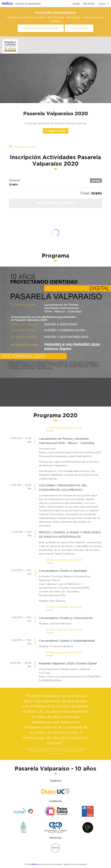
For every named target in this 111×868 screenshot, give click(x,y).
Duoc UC (56, 791)
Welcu (7, 4)
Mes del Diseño (56, 848)
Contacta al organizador (28, 4)
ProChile (23, 811)
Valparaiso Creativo (23, 827)
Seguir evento (55, 131)
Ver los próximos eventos (41, 28)
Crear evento (79, 28)
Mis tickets (89, 4)
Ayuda (76, 4)
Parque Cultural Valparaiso (56, 811)
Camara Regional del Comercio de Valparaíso (56, 827)
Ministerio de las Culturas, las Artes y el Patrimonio (88, 811)
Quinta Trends (88, 827)
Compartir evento (22, 147)
